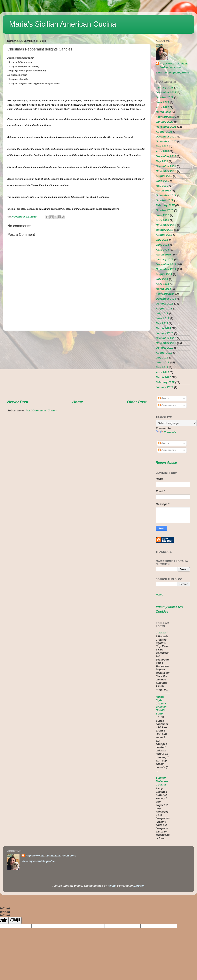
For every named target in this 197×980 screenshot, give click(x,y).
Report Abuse (166, 463)
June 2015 (162, 245)
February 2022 (165, 117)
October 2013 (165, 304)
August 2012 (164, 353)
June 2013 (162, 318)
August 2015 (164, 235)
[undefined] (15, 920)
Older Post (137, 402)
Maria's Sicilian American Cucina (63, 24)
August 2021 (164, 132)
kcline (112, 886)
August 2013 (164, 309)
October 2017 (165, 200)
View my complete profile (172, 73)
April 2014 (162, 284)
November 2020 (166, 141)
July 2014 (162, 279)
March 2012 (163, 377)
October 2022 (165, 97)
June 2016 (162, 215)
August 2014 (164, 274)
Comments (167, 405)
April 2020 (162, 151)
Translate (166, 432)
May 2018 (162, 186)
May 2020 (162, 146)
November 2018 (166, 171)
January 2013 (165, 333)
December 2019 (166, 156)
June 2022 (162, 102)
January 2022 (165, 122)
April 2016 (162, 220)
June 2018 (162, 181)
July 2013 (162, 313)
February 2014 (165, 294)
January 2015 (165, 259)
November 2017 (166, 195)
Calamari (162, 633)
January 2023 (165, 88)
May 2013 (162, 323)
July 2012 (162, 358)
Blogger (139, 886)
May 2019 (162, 161)
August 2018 (164, 176)
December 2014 (166, 264)
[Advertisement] (77, 365)
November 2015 (166, 225)
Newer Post (18, 402)
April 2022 (162, 107)
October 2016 (165, 210)
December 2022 (166, 92)
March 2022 (163, 112)
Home (78, 402)
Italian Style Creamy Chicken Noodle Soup (161, 705)
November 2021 (166, 127)
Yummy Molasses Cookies (162, 781)
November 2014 (166, 269)
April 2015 (162, 250)
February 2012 (165, 382)
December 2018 (166, 166)
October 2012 (165, 348)
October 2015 (165, 230)
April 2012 (162, 372)
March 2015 (163, 255)
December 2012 (166, 338)
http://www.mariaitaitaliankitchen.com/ (175, 65)
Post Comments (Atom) (41, 410)
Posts (164, 398)
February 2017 (165, 205)
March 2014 (163, 289)
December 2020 (166, 137)
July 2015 (162, 240)
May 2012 (162, 367)
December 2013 (166, 299)
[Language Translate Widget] (176, 423)
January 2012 (165, 387)
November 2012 (166, 343)
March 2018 (163, 191)
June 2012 (162, 362)
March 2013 (163, 328)
